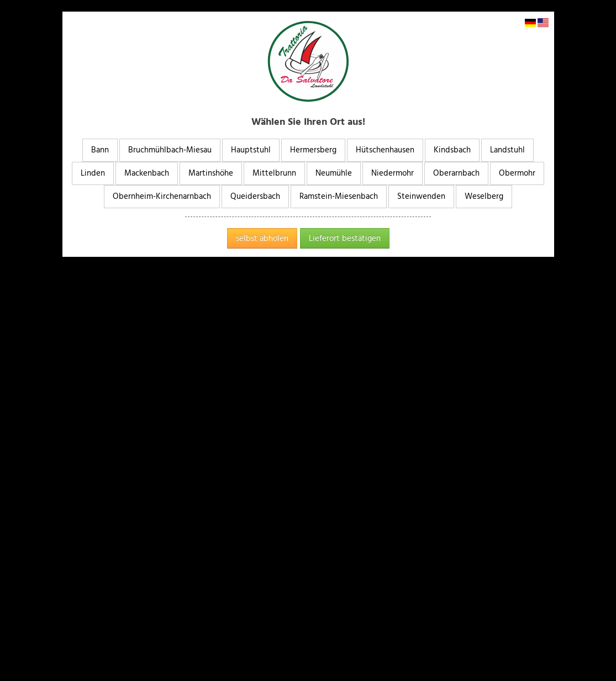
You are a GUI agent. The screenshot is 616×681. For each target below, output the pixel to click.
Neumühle (334, 173)
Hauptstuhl (251, 150)
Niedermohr (393, 173)
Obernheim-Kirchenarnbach (162, 196)
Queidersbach (255, 196)
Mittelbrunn (274, 173)
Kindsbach (452, 150)
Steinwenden (421, 196)
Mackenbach (147, 173)
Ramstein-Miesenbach (339, 196)
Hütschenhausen (385, 150)
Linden (93, 173)
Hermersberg (313, 150)
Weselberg (484, 196)
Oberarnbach (456, 173)
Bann (100, 150)
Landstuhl (507, 150)
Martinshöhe (211, 173)
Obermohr (517, 173)
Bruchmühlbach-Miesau (170, 150)
